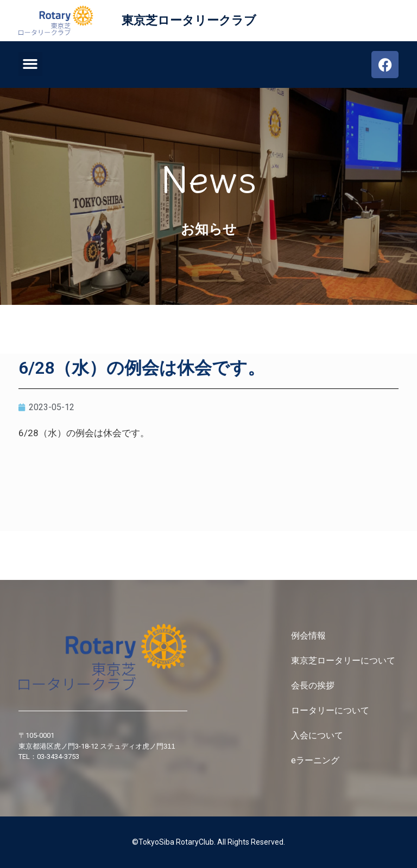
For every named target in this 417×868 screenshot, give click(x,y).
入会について (318, 735)
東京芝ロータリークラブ (189, 20)
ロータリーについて (331, 710)
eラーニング (315, 760)
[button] (30, 64)
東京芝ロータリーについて (344, 660)
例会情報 (308, 636)
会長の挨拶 (313, 685)
